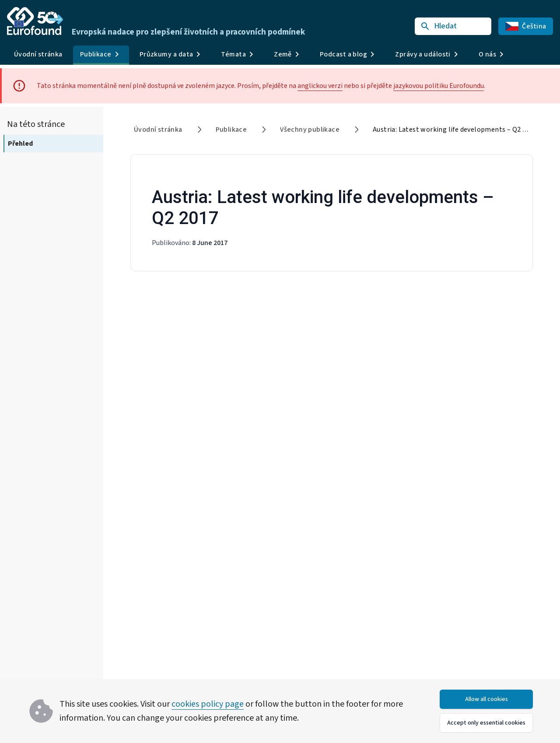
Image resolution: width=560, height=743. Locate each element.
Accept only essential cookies (486, 723)
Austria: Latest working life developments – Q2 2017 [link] (455, 130)
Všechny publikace (310, 130)
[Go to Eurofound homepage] (35, 21)
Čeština (526, 26)
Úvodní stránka (38, 54)
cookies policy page (208, 704)
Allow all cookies (486, 699)
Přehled (20, 144)
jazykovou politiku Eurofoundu (439, 86)
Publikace (231, 130)
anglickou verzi (320, 86)
